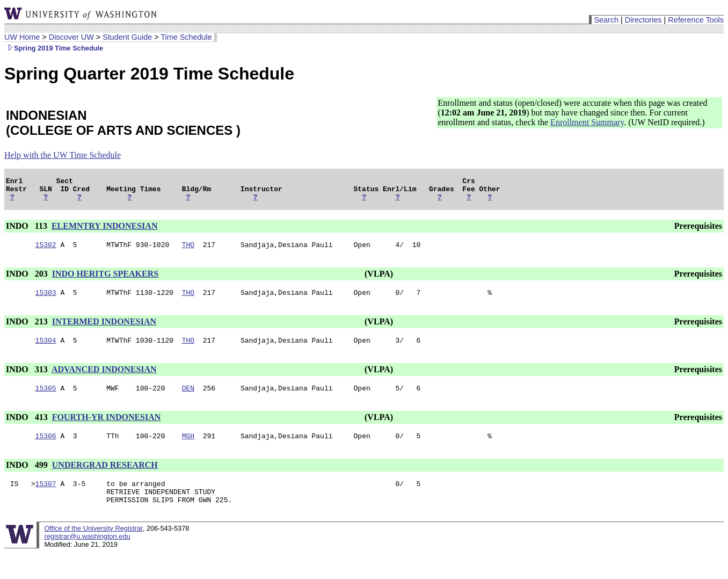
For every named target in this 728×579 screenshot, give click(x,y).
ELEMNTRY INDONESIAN (105, 231)
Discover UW (71, 37)
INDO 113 (28, 231)
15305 (46, 399)
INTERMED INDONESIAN (104, 330)
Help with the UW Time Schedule (63, 155)
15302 (46, 251)
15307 (46, 498)
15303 (46, 300)
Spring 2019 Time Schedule (54, 48)
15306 (46, 448)
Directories (643, 20)
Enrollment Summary (587, 122)
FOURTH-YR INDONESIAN (107, 428)
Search (606, 20)
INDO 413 (28, 428)
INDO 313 (28, 379)
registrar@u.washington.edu (87, 554)
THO (188, 251)
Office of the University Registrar (93, 546)
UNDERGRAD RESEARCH (105, 478)
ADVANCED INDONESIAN (104, 379)
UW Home (22, 37)
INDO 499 (28, 478)
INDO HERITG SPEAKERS (105, 280)
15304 (46, 350)
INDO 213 (28, 330)
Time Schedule (186, 37)
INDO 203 (28, 280)
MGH (188, 448)
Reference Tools (696, 20)
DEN (188, 399)
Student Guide (127, 37)
